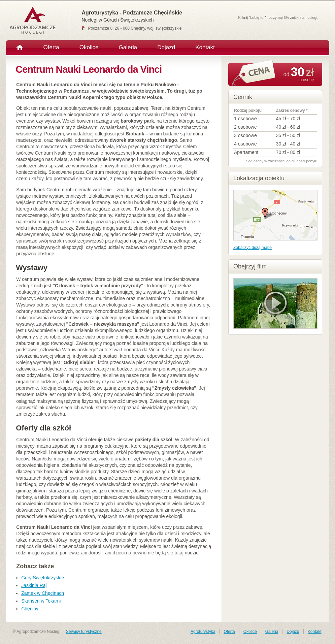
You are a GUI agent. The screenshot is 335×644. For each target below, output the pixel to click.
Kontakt (205, 47)
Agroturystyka (203, 632)
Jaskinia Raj (34, 585)
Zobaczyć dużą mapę (253, 248)
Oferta (51, 47)
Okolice (89, 47)
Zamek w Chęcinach (43, 593)
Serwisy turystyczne (84, 632)
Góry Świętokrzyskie (43, 578)
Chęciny (30, 609)
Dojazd (166, 47)
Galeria (128, 47)
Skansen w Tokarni (41, 601)
